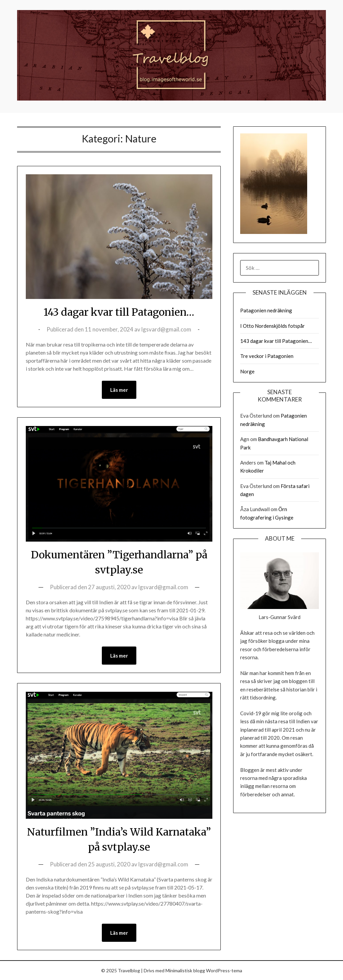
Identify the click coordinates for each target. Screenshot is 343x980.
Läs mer (119, 390)
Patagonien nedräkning (266, 310)
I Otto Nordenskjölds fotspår (272, 326)
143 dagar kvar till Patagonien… (119, 312)
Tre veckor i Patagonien (267, 356)
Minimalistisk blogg (185, 970)
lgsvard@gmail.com (166, 329)
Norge (247, 371)
